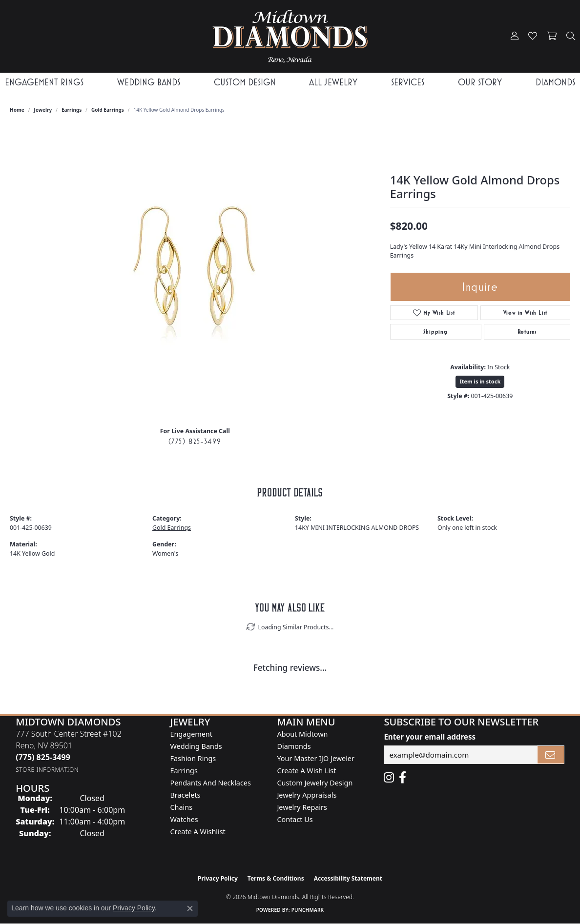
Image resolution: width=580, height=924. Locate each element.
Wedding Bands (149, 82)
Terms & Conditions (276, 878)
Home (17, 110)
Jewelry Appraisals (307, 795)
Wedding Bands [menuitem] (196, 746)
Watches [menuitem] (184, 819)
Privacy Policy (218, 878)
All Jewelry (333, 82)
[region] (195, 273)
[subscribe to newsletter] (551, 755)
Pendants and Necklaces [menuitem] (210, 783)
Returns (527, 332)
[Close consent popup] (190, 908)
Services (408, 82)
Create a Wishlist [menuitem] (197, 832)
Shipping (435, 332)
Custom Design (245, 82)
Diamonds (555, 82)
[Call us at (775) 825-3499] (43, 757)
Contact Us (295, 819)
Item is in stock (480, 381)
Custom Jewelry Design (315, 783)
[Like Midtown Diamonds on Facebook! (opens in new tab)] (403, 778)
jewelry (43, 110)
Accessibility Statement (348, 878)
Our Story (480, 82)
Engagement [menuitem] (191, 734)
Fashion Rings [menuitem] (193, 758)
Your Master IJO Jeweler (315, 758)
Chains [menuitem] (181, 807)
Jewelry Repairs (302, 807)
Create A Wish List (306, 771)
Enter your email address (430, 737)
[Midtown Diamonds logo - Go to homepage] (290, 36)
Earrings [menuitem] (184, 771)
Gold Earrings (108, 110)
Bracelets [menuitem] (185, 795)
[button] (515, 36)
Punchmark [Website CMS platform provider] (308, 910)
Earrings (72, 110)
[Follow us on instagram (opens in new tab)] (389, 778)
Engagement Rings (44, 82)
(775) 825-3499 (195, 441)
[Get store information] (47, 770)
